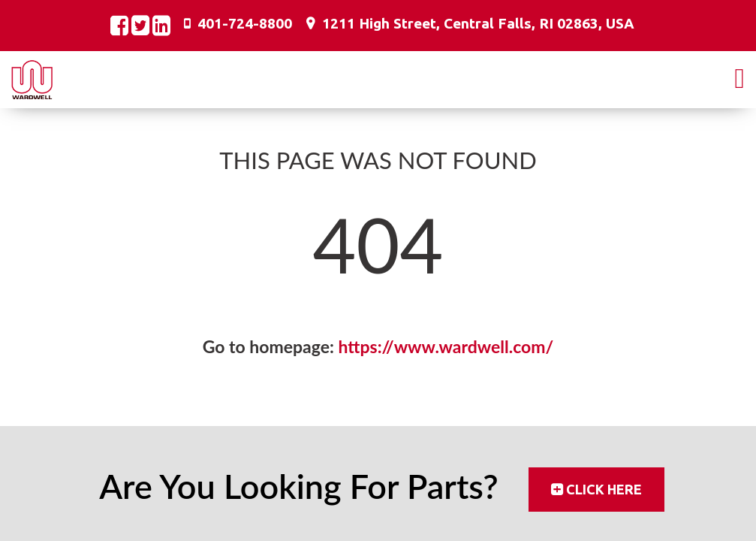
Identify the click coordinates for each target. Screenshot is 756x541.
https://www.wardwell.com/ (446, 346)
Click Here (604, 489)
